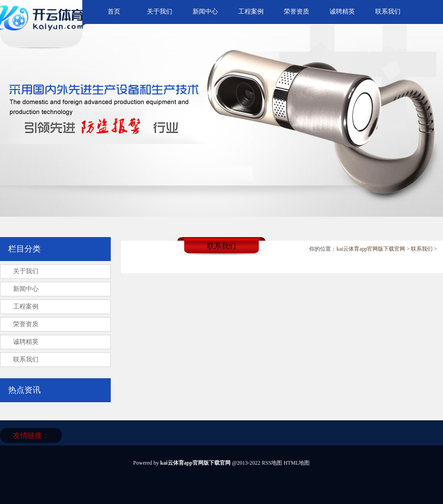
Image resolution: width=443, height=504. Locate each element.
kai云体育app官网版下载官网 (371, 249)
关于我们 (160, 12)
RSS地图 (272, 463)
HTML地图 (297, 463)
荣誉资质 (297, 12)
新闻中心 (205, 12)
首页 (114, 12)
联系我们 (388, 12)
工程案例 (251, 12)
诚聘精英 (342, 12)
